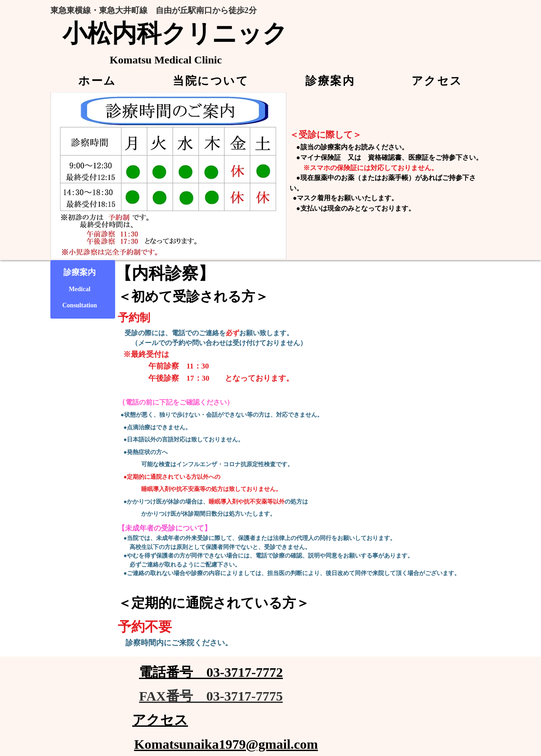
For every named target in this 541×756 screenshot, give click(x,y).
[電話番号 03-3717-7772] (211, 673)
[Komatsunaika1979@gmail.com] (226, 744)
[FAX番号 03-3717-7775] (211, 696)
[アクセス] (160, 720)
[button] (211, 81)
